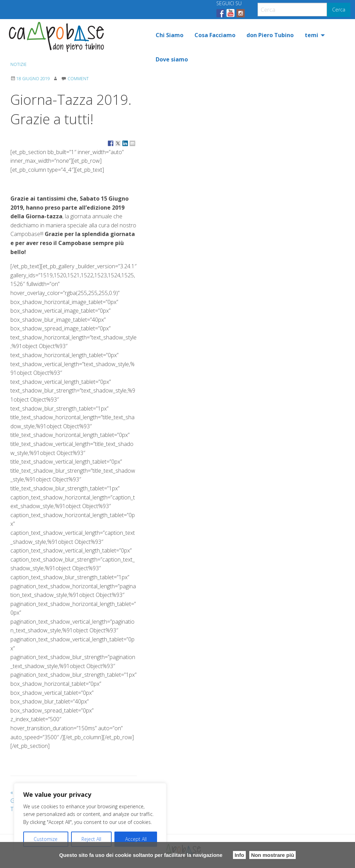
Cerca (339, 10)
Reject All (91, 839)
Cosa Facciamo (215, 35)
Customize (46, 839)
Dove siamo (172, 59)
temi (311, 35)
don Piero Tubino (270, 35)
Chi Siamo (170, 35)
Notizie (19, 64)
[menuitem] (170, 35)
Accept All (136, 839)
